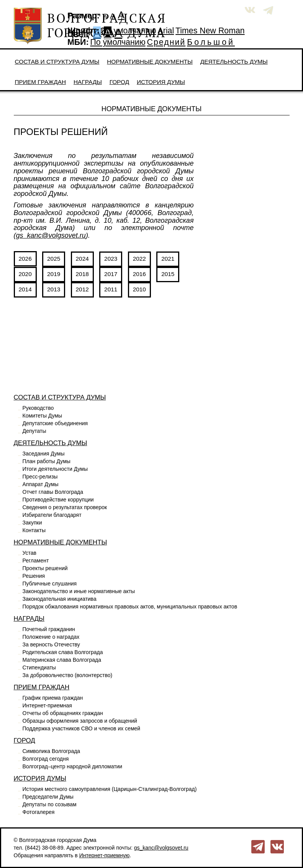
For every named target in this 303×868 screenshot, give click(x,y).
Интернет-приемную (105, 855)
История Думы (161, 82)
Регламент (36, 561)
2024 (82, 259)
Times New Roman (210, 31)
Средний (166, 42)
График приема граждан (53, 698)
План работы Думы (47, 461)
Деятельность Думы (234, 62)
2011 (111, 289)
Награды (88, 82)
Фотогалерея (39, 812)
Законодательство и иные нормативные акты (79, 591)
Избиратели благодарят (52, 515)
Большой (211, 42)
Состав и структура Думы (57, 62)
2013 (54, 289)
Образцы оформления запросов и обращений (80, 721)
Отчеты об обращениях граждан (63, 713)
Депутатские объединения (55, 423)
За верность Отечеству (51, 644)
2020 (25, 274)
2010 (139, 289)
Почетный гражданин (49, 629)
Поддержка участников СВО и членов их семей (82, 728)
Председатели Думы (48, 797)
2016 (139, 274)
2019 (54, 274)
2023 (111, 259)
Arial (166, 31)
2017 (111, 274)
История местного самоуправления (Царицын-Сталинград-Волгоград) (110, 789)
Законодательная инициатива (60, 599)
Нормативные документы (150, 62)
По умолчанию (128, 31)
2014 (25, 289)
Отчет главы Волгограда (53, 492)
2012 (82, 289)
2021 (168, 259)
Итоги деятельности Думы (55, 469)
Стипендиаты (39, 667)
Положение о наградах (51, 637)
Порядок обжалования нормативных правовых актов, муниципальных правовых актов (130, 607)
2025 (54, 259)
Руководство (38, 408)
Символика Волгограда (52, 751)
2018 (82, 274)
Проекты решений (45, 568)
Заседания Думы (44, 454)
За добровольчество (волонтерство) (68, 675)
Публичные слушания (50, 584)
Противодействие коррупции (58, 500)
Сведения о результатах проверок (65, 507)
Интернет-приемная (47, 705)
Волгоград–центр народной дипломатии (73, 766)
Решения (34, 576)
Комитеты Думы (43, 416)
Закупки (32, 523)
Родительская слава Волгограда (63, 652)
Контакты (34, 530)
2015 (168, 274)
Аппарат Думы (41, 484)
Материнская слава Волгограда (62, 660)
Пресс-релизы (40, 477)
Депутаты (34, 431)
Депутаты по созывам (50, 804)
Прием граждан (41, 82)
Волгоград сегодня (46, 759)
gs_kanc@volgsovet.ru (51, 235)
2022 (139, 259)
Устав (29, 553)
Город (119, 82)
